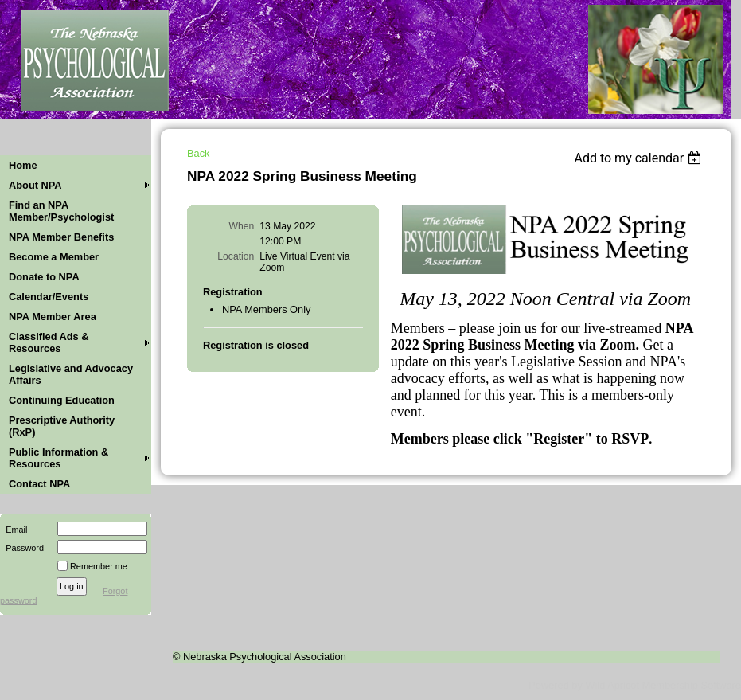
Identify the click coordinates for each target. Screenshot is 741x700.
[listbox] (640, 158)
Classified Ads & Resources (49, 342)
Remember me (99, 566)
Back (198, 153)
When (242, 226)
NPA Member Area (53, 317)
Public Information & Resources (58, 458)
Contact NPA (39, 484)
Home (23, 165)
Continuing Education (62, 400)
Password (22, 548)
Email (14, 530)
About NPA (35, 185)
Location (236, 256)
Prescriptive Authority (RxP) (62, 426)
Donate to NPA (44, 277)
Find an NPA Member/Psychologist (61, 211)
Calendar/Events (49, 297)
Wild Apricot (612, 685)
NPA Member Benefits (61, 237)
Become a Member (54, 257)
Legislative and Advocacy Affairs (71, 374)
